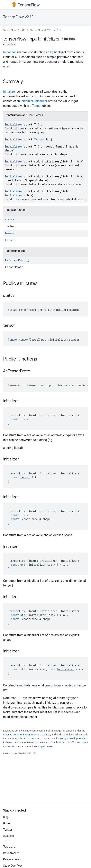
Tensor (37, 106)
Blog (6, 817)
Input (53, 52)
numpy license (44, 746)
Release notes (12, 859)
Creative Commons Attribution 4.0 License (27, 735)
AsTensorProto (16, 260)
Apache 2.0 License (25, 738)
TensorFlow (10, 30)
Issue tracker (11, 853)
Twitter (8, 830)
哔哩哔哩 (9, 836)
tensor (10, 233)
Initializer (9, 52)
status (9, 219)
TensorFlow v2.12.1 (19, 17)
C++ (59, 30)
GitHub (7, 823)
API (23, 30)
